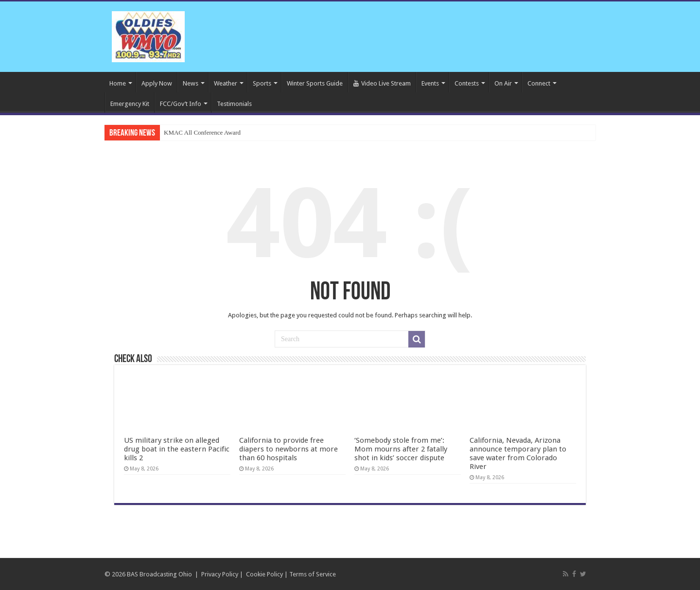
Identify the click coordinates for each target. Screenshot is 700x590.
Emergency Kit (130, 104)
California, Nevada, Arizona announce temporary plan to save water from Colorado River (518, 453)
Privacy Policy (220, 574)
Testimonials (234, 104)
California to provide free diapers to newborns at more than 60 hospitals (289, 449)
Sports (262, 83)
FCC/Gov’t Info (181, 104)
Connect (539, 83)
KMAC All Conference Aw (198, 132)
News (191, 83)
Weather (226, 83)
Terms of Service (313, 574)
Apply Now (157, 83)
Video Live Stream (382, 83)
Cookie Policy (264, 574)
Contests (467, 83)
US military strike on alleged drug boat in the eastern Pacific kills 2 (177, 449)
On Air (503, 83)
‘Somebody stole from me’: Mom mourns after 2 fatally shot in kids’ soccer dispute (401, 449)
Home (118, 83)
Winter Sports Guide (315, 83)
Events (430, 83)
